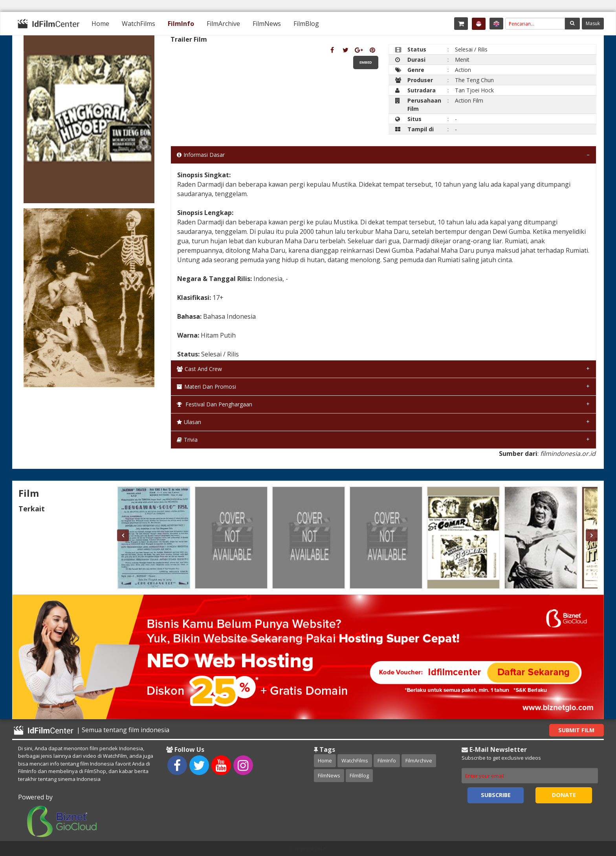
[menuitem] (100, 24)
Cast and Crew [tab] (199, 369)
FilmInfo (181, 24)
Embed (366, 62)
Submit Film (576, 730)
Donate (564, 795)
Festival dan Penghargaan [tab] (214, 404)
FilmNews (267, 24)
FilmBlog (306, 24)
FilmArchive (223, 24)
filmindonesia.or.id (568, 454)
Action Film (469, 100)
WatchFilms (138, 24)
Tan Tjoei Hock (474, 90)
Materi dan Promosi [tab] (206, 387)
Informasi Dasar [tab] (201, 155)
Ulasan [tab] (189, 422)
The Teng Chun (474, 80)
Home (100, 24)
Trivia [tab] (187, 440)
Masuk (593, 23)
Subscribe (496, 795)
